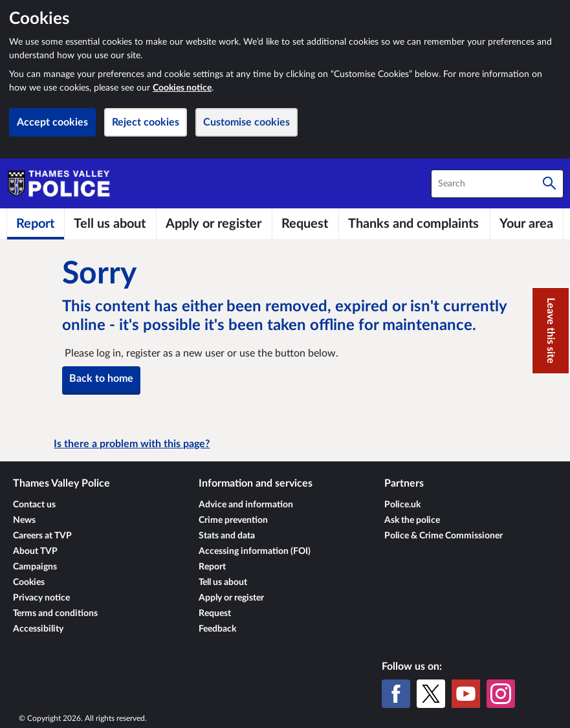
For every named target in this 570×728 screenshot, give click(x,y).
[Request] (305, 224)
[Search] (549, 184)
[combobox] (497, 184)
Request (215, 613)
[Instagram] (501, 694)
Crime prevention (233, 520)
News (24, 520)
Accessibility (38, 629)
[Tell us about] (110, 224)
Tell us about (223, 582)
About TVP (35, 551)
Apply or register (231, 598)
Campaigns (35, 567)
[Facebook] (396, 694)
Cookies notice (182, 88)
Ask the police (412, 520)
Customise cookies (247, 122)
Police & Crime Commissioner (444, 536)
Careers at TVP (42, 536)
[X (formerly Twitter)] (431, 694)
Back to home (101, 379)
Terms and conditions (55, 613)
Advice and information (246, 505)
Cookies (29, 582)
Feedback (217, 629)
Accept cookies (52, 122)
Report (212, 567)
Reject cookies (146, 122)
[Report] (36, 224)
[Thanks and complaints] (414, 224)
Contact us (34, 505)
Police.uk (402, 505)
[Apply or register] (214, 224)
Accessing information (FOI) (255, 551)
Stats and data (227, 536)
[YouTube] (466, 694)
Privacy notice (41, 598)
